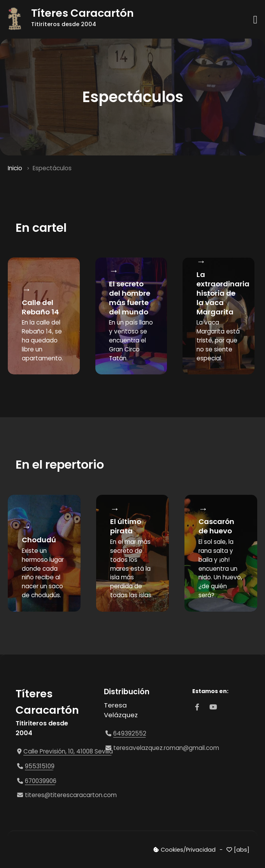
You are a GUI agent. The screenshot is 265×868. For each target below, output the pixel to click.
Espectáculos (52, 168)
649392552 (130, 733)
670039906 (41, 781)
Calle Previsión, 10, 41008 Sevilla (68, 751)
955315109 (40, 766)
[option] (44, 553)
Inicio (15, 168)
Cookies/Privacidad (188, 850)
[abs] (242, 850)
